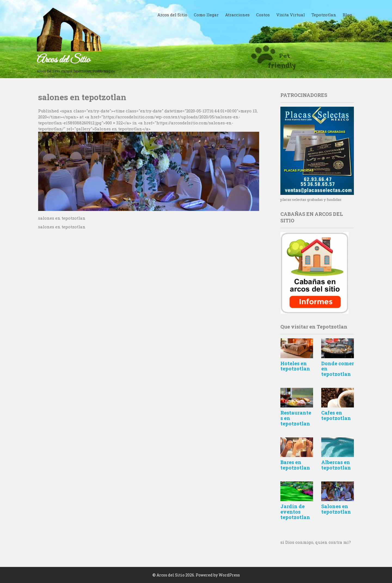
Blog (347, 15)
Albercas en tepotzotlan (336, 465)
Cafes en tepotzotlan (336, 415)
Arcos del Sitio (63, 60)
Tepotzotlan (324, 15)
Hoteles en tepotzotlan (295, 366)
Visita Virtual (291, 15)
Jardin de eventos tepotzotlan (295, 512)
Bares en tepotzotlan (295, 465)
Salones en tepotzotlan (336, 509)
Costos (263, 15)
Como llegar (206, 15)
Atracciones (237, 15)
